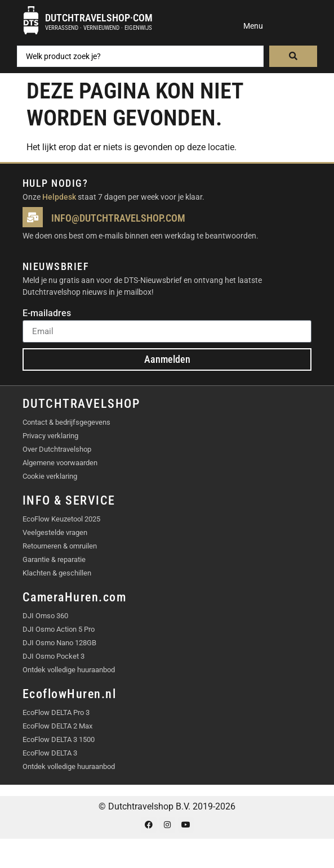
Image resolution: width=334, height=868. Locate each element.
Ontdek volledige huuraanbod (69, 670)
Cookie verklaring (50, 476)
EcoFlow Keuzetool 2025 (61, 519)
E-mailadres (47, 314)
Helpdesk (59, 197)
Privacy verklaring (50, 436)
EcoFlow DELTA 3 (50, 753)
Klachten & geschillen (57, 573)
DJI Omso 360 (45, 616)
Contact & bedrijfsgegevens (66, 422)
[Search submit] (293, 56)
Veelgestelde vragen (55, 532)
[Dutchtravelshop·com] (31, 20)
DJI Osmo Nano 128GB (59, 643)
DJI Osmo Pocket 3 (54, 656)
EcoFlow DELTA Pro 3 (56, 712)
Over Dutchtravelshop (57, 449)
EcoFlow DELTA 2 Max (57, 726)
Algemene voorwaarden (60, 463)
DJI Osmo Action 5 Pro (59, 629)
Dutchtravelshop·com (99, 18)
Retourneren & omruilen (60, 546)
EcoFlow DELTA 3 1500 (59, 739)
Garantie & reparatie (54, 559)
